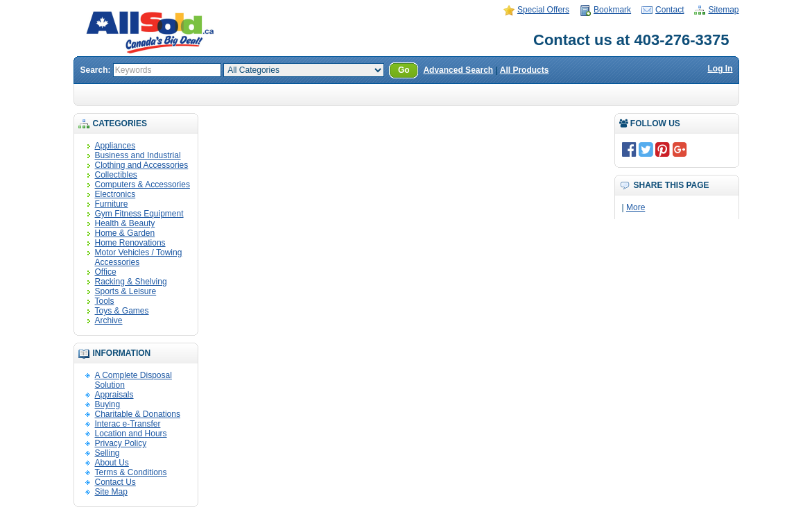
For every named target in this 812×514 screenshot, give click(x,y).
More (636, 207)
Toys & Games (122, 311)
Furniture (112, 204)
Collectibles (116, 175)
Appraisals (114, 395)
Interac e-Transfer (128, 424)
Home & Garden (125, 233)
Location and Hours (131, 434)
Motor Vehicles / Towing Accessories (139, 257)
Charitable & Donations (138, 414)
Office (106, 272)
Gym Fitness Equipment (139, 214)
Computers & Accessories (142, 185)
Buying (108, 404)
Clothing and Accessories (142, 165)
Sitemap (723, 10)
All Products (525, 70)
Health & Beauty (125, 223)
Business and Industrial (138, 155)
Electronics (115, 194)
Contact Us (115, 482)
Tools (105, 301)
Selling (107, 453)
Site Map (111, 492)
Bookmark (612, 10)
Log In (720, 69)
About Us (112, 463)
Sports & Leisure (126, 291)
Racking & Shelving (131, 282)
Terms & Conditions (131, 472)
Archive (109, 320)
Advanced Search (458, 70)
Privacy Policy (121, 443)
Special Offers (543, 10)
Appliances (115, 146)
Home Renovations (130, 243)
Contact (670, 10)
